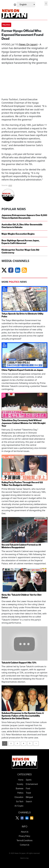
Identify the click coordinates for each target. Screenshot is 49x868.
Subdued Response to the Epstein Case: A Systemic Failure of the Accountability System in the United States (23, 716)
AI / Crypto (19, 806)
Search (29, 801)
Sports (29, 780)
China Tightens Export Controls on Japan (22, 370)
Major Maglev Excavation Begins (18, 234)
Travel (28, 793)
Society (20, 784)
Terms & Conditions (25, 840)
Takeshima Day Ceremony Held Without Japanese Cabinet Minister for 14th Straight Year (24, 423)
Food (28, 788)
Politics (20, 793)
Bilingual (29, 797)
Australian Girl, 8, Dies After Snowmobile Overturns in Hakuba (22, 226)
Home (21, 780)
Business (20, 788)
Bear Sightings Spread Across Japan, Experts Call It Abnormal (20, 242)
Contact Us (25, 845)
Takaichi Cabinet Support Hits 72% (19, 663)
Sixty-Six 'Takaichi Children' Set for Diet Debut (21, 596)
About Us (25, 832)
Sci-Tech (20, 801)
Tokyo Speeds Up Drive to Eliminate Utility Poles (22, 315)
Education (19, 797)
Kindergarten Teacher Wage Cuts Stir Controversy (21, 251)
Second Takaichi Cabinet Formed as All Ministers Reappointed (21, 546)
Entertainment (32, 784)
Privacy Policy (25, 836)
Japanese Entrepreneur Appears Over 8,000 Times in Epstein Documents (24, 216)
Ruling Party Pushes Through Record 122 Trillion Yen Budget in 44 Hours (22, 484)
